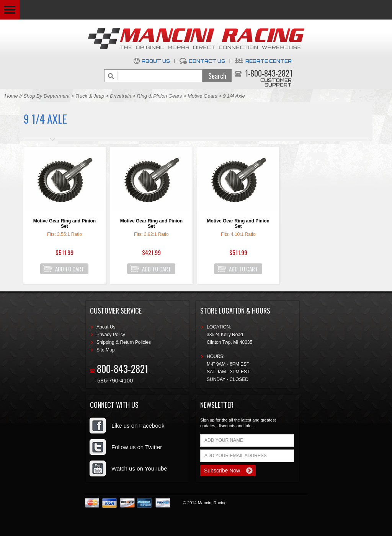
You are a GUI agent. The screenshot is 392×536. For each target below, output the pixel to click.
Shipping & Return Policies (124, 342)
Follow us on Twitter (137, 447)
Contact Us (207, 61)
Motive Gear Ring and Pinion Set (65, 224)
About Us (156, 61)
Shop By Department (47, 96)
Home (11, 96)
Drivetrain (121, 96)
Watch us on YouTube (139, 468)
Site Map (105, 350)
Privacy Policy (111, 335)
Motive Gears (202, 96)
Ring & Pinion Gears (160, 96)
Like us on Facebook (138, 426)
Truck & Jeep (90, 96)
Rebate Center (269, 61)
